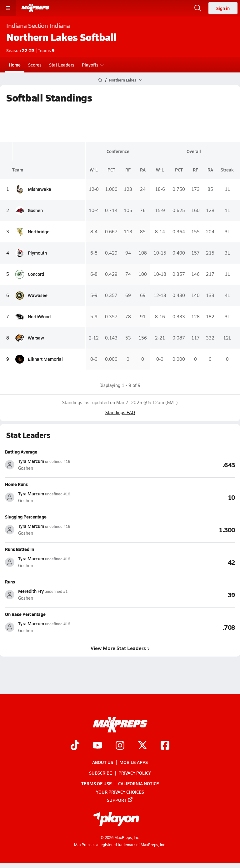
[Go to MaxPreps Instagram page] (120, 746)
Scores (35, 65)
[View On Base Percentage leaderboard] (177, 627)
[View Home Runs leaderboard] (177, 497)
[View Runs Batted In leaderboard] (177, 562)
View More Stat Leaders (120, 648)
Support (120, 800)
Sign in (223, 8)
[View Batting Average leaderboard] (177, 464)
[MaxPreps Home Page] (100, 80)
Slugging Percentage (26, 517)
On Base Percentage (25, 614)
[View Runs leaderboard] (177, 594)
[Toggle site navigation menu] (8, 8)
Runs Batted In (20, 549)
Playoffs (92, 65)
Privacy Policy (135, 773)
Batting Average (21, 452)
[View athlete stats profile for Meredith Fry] (62, 595)
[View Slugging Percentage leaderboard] (177, 529)
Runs (10, 582)
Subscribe (101, 773)
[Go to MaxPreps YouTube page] (97, 746)
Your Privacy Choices (120, 792)
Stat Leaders (62, 65)
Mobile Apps (134, 762)
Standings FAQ (120, 412)
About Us (103, 762)
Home (15, 65)
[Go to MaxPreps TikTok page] (75, 746)
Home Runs (16, 484)
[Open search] (198, 8)
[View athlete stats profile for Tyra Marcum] (62, 465)
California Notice (139, 784)
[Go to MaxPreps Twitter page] (142, 746)
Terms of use (97, 784)
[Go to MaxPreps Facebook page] (165, 746)
